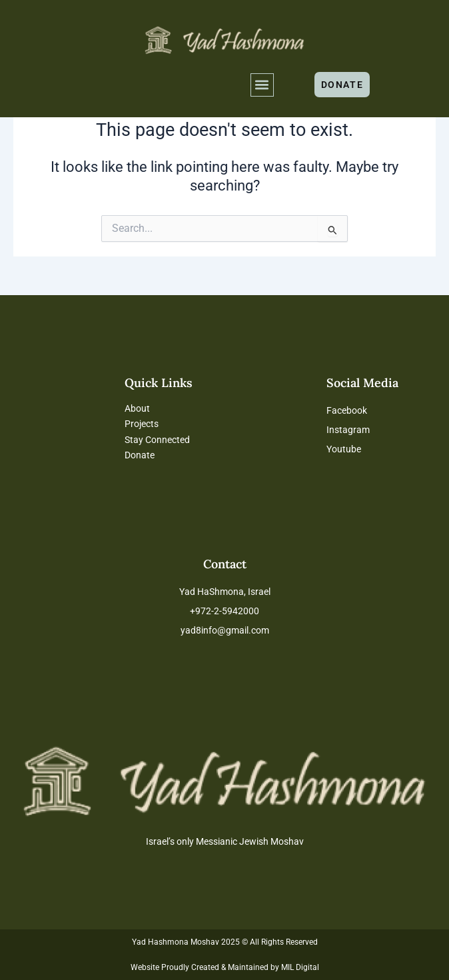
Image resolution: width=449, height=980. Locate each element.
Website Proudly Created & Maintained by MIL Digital (225, 967)
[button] (262, 85)
